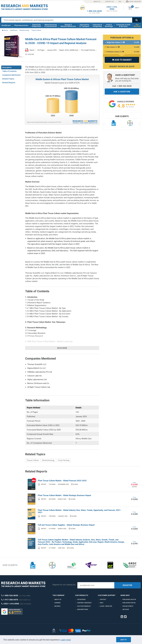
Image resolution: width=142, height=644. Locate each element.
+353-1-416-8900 (112, 8)
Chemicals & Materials (36, 25)
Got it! (124, 640)
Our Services (137, 25)
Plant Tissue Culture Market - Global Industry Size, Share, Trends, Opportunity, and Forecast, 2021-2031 (80, 511)
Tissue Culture (33, 460)
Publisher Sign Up (129, 599)
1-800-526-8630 (94, 11)
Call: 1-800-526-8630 (122, 86)
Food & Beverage (109, 25)
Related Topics (8, 79)
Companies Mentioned (11, 75)
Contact (103, 599)
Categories (81, 599)
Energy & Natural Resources (68, 25)
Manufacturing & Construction (51, 25)
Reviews (57, 606)
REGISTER (128, 585)
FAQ (120, 2)
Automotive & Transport (84, 25)
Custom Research (84, 606)
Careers (57, 603)
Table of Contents (9, 71)
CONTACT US (109, 2)
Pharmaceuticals (21, 25)
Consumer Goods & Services (123, 25)
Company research (84, 603)
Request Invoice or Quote (122, 67)
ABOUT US (97, 2)
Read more (62, 348)
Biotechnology (48, 460)
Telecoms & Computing (97, 25)
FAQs (102, 603)
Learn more (66, 640)
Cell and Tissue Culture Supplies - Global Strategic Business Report (66, 525)
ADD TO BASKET (122, 60)
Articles (126, 609)
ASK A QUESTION (122, 92)
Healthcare (6, 25)
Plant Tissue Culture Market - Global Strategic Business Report (64, 495)
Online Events (128, 606)
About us (58, 599)
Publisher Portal (129, 603)
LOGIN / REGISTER (133, 2)
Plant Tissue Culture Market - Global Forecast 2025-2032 (62, 481)
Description (7, 67)
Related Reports (9, 83)
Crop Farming (64, 460)
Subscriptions (83, 609)
